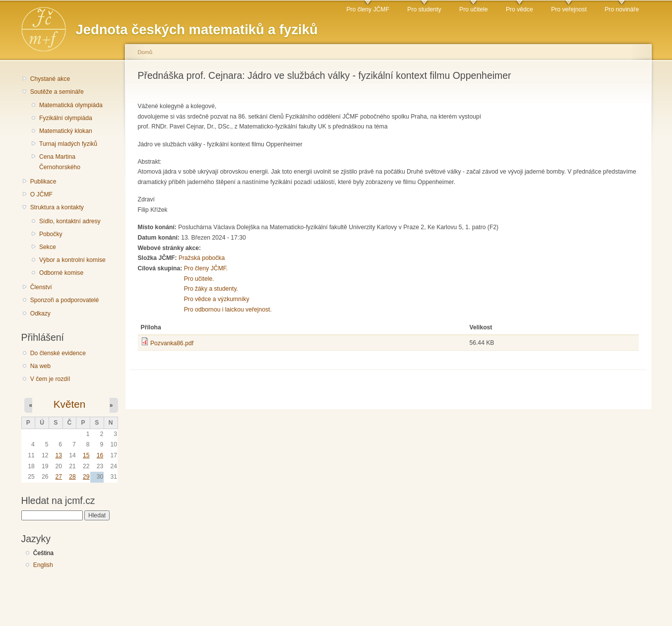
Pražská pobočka (202, 258)
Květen (69, 404)
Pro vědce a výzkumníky (217, 299)
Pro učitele (473, 9)
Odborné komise (61, 273)
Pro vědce (519, 9)
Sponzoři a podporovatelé (65, 300)
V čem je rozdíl (50, 379)
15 (86, 455)
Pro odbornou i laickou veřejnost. (228, 310)
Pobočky (51, 234)
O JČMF (41, 194)
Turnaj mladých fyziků (68, 144)
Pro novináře (622, 9)
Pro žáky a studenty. (211, 289)
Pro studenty (424, 9)
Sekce (48, 247)
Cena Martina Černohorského (60, 162)
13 (59, 455)
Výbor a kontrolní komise (72, 260)
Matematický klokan (66, 131)
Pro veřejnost (569, 9)
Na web (40, 366)
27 (59, 477)
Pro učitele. (199, 279)
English (43, 565)
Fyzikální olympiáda (66, 118)
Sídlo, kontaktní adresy (70, 221)
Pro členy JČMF (367, 9)
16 (100, 455)
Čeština (43, 553)
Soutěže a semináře (57, 92)
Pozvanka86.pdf (172, 343)
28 (72, 477)
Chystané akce (50, 79)
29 (86, 477)
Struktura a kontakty (57, 207)
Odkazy (40, 313)
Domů (145, 52)
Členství (41, 287)
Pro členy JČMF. (206, 268)
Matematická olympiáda (71, 105)
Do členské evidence (58, 353)
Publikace (43, 182)
